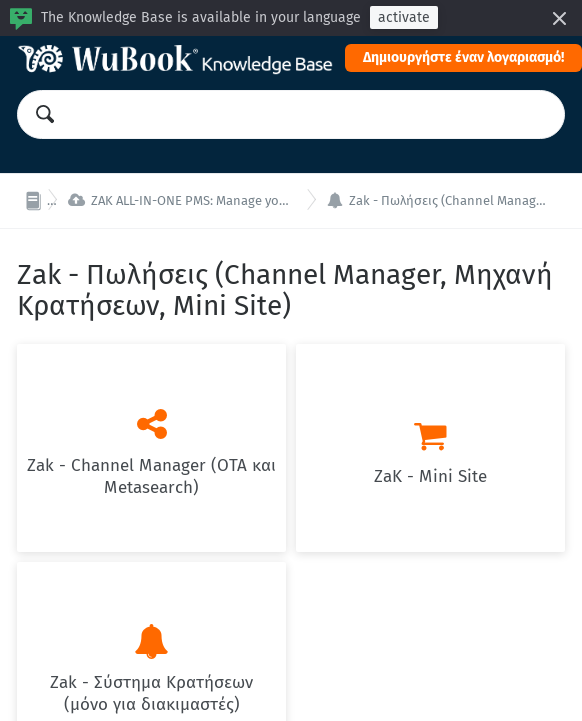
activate (404, 17)
